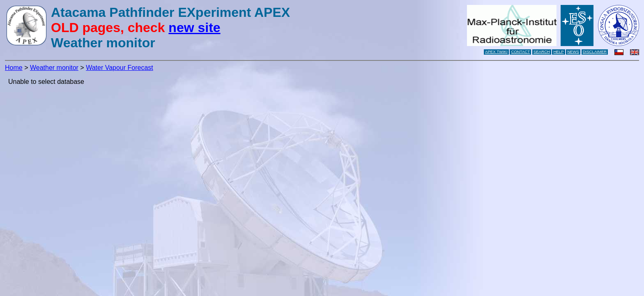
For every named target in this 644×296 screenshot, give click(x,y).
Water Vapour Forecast (120, 68)
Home (14, 68)
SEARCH (542, 52)
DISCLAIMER (595, 52)
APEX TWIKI (496, 52)
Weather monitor (54, 68)
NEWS (573, 52)
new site (194, 28)
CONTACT (520, 52)
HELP (558, 52)
